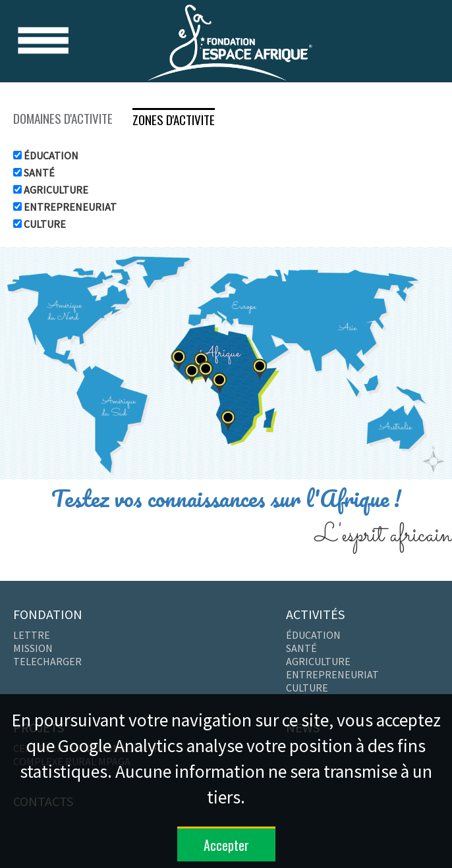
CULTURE (44, 224)
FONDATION (48, 614)
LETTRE (32, 635)
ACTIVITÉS (315, 614)
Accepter (226, 845)
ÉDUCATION (50, 155)
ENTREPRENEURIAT (69, 207)
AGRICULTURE (55, 190)
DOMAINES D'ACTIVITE (63, 118)
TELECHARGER (47, 661)
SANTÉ (38, 173)
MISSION (33, 648)
